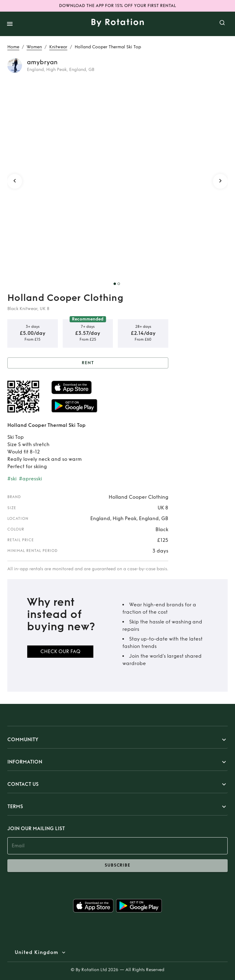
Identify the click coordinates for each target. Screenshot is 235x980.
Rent (88, 363)
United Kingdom (36, 952)
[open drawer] (10, 24)
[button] (117, 740)
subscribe (117, 866)
